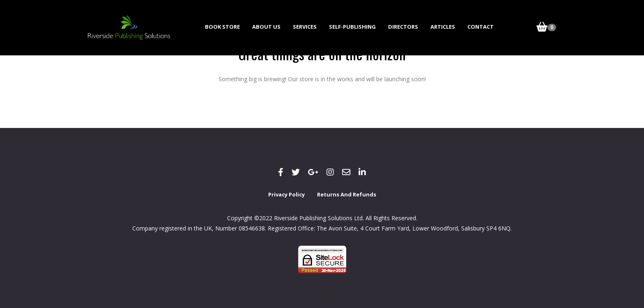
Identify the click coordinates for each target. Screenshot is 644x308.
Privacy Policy (286, 194)
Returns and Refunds (347, 194)
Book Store (222, 27)
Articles (443, 27)
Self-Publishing (352, 27)
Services (305, 27)
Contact (481, 27)
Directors (403, 27)
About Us (266, 27)
